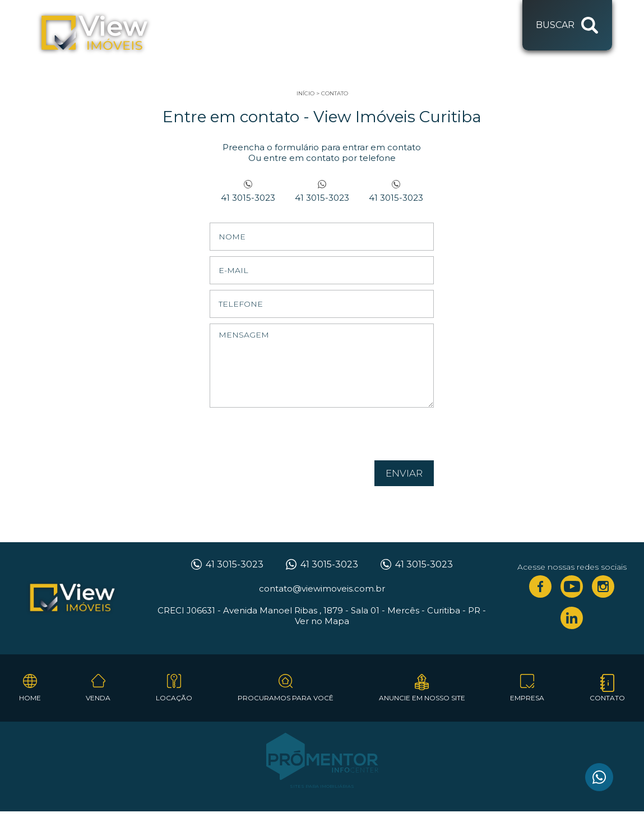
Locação (174, 698)
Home (30, 698)
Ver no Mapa (322, 621)
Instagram (603, 587)
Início (305, 93)
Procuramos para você (286, 698)
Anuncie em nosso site (422, 698)
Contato (335, 93)
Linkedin (572, 618)
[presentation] (362, 438)
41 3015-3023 (248, 198)
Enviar (404, 473)
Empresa (527, 698)
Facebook (540, 587)
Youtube (572, 587)
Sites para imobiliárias (322, 786)
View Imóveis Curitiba (72, 598)
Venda (98, 698)
